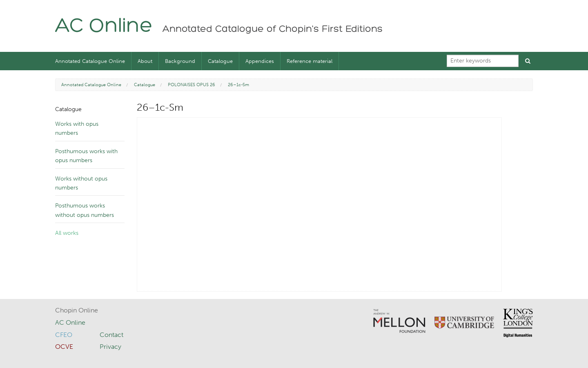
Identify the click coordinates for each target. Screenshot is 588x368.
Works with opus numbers (77, 128)
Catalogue (220, 61)
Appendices (260, 61)
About (145, 61)
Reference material (310, 61)
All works (67, 233)
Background (180, 61)
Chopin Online (77, 310)
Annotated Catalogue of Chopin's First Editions (273, 29)
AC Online (104, 27)
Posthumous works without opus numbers (85, 210)
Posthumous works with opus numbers (86, 156)
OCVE (64, 347)
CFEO (64, 335)
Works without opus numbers (81, 183)
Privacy (110, 347)
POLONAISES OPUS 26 (192, 85)
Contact (111, 335)
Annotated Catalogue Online (90, 61)
